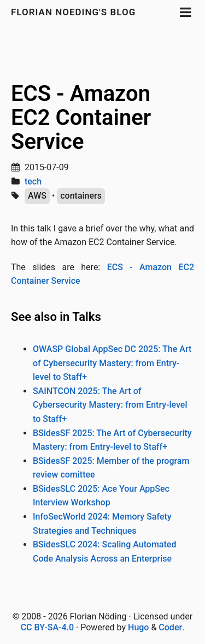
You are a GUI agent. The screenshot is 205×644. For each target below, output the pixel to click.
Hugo (138, 627)
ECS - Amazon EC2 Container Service (81, 118)
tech (33, 181)
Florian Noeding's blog (73, 12)
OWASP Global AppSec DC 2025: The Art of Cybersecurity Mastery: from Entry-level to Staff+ (112, 363)
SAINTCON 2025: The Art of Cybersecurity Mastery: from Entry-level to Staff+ (110, 405)
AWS (37, 196)
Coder (170, 627)
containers (81, 196)
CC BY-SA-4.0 (47, 627)
